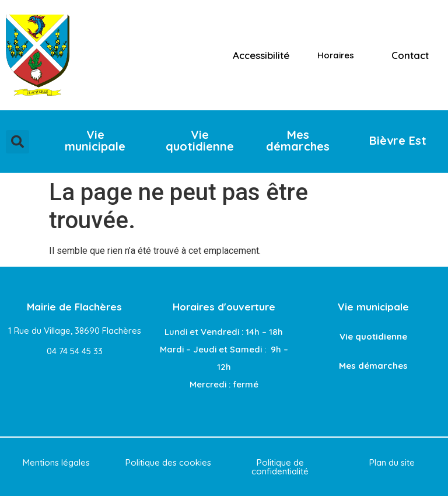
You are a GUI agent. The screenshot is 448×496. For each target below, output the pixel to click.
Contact (410, 55)
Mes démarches (373, 366)
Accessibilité (261, 55)
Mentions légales (56, 462)
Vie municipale (373, 307)
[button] (17, 142)
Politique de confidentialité (280, 467)
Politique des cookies (168, 462)
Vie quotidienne (373, 336)
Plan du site (392, 462)
